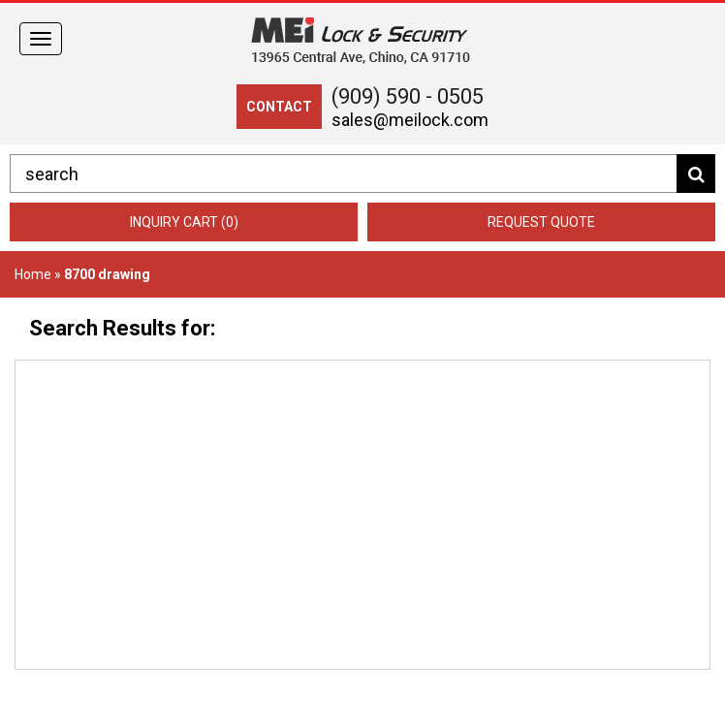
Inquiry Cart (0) (184, 222)
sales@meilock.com (410, 120)
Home (33, 274)
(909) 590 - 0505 (408, 96)
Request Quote (541, 222)
